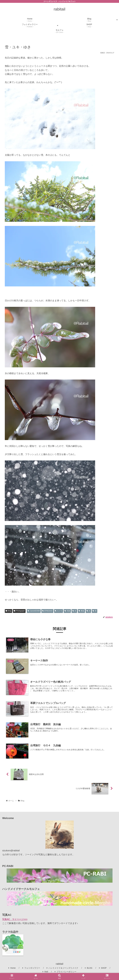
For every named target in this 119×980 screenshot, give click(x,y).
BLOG (89, 968)
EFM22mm (47, 611)
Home (12, 968)
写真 (67, 611)
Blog (8, 611)
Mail (45, 972)
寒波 (81, 611)
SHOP (103, 968)
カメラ (59, 611)
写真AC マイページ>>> (15, 919)
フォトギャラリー (31, 968)
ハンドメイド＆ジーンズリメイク (62, 968)
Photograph (19, 611)
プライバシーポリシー (66, 972)
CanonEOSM (34, 611)
